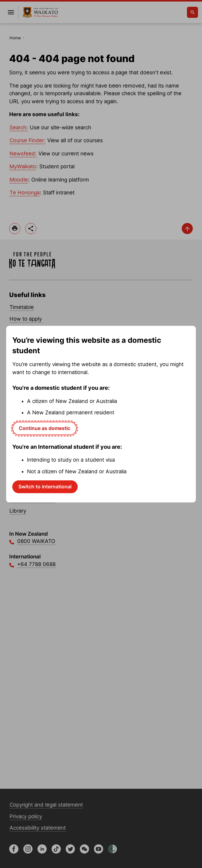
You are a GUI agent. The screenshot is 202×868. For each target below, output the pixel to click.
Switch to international (45, 487)
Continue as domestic (45, 428)
